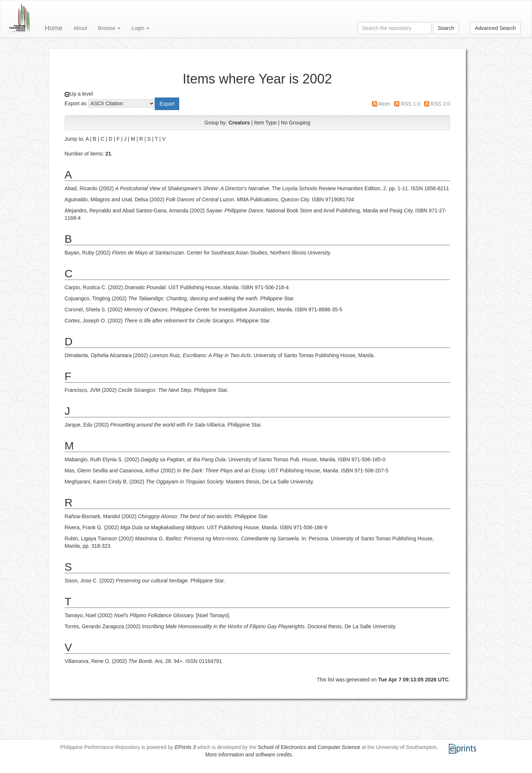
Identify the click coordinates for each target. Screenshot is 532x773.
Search (446, 28)
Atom (384, 104)
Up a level (81, 94)
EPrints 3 (185, 747)
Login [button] (140, 28)
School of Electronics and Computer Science (309, 747)
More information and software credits (248, 755)
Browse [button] (110, 28)
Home (54, 28)
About (80, 28)
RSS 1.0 (410, 104)
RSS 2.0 (440, 104)
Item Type (265, 123)
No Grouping (295, 123)
